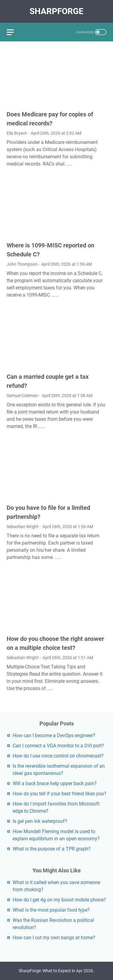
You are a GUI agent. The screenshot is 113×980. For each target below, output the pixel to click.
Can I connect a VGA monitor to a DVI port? (58, 746)
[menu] (14, 32)
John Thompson (22, 264)
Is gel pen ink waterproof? (40, 821)
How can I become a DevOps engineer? (54, 735)
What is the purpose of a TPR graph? (52, 849)
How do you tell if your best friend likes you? (60, 794)
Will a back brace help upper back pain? (55, 783)
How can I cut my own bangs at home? (54, 938)
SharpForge (56, 11)
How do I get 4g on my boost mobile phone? (59, 900)
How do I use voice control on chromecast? (58, 756)
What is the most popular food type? (51, 910)
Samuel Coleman (22, 396)
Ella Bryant (17, 133)
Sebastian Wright (23, 527)
